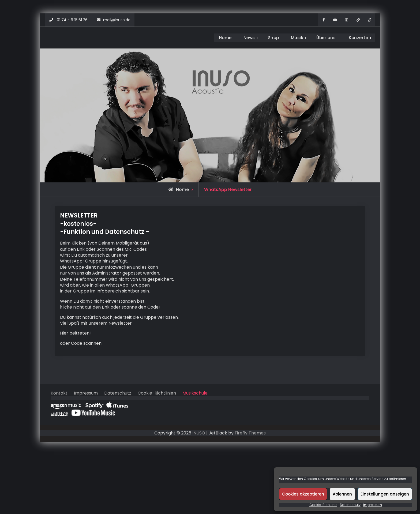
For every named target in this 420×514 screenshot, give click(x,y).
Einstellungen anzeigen (385, 494)
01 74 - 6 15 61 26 (72, 20)
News (249, 38)
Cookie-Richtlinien (157, 393)
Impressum (373, 505)
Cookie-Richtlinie (323, 505)
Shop (274, 38)
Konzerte (358, 38)
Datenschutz (350, 505)
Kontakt (59, 393)
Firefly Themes (250, 433)
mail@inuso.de (117, 20)
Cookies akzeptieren (303, 494)
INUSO (199, 433)
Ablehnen (342, 494)
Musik (297, 38)
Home (225, 38)
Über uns (326, 38)
